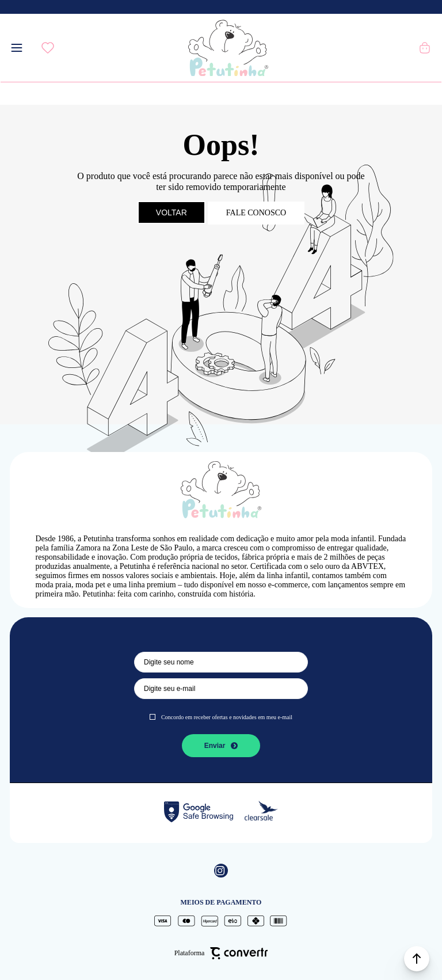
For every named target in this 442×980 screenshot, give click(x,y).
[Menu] (17, 48)
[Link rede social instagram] (221, 871)
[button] (417, 959)
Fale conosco (256, 213)
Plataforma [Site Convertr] (221, 953)
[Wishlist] (48, 48)
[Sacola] (425, 48)
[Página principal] (228, 48)
